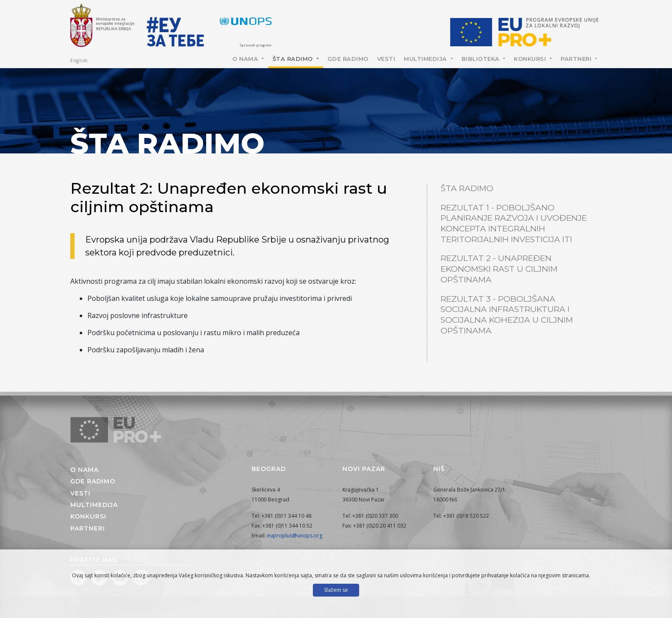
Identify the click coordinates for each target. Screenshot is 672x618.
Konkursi (531, 59)
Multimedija (426, 59)
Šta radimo (294, 59)
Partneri (577, 59)
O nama (246, 59)
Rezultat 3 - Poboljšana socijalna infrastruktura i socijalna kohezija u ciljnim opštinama (507, 315)
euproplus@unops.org (295, 535)
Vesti (386, 59)
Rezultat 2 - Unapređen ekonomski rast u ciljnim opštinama (499, 269)
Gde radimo (348, 59)
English (79, 60)
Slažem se (336, 590)
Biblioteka (482, 59)
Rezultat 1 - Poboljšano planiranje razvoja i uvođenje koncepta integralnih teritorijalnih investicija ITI (514, 223)
